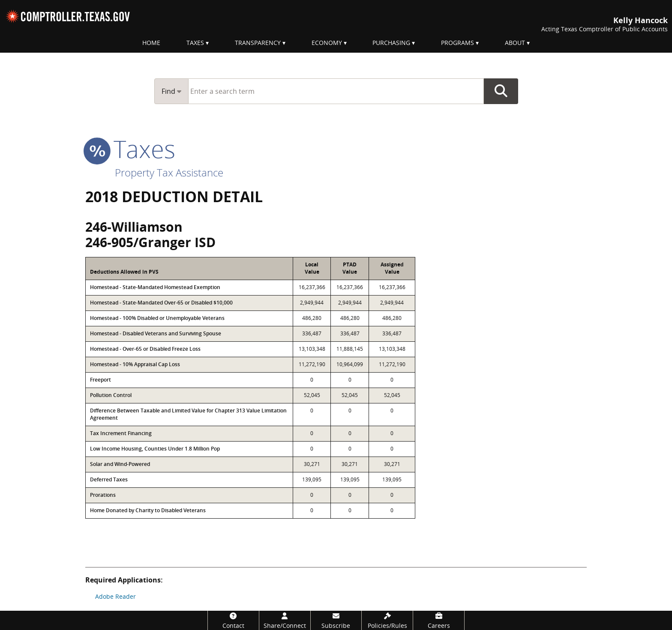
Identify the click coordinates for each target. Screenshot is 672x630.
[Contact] (233, 620)
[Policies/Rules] (387, 620)
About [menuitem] (515, 43)
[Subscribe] (336, 620)
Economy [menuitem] (327, 43)
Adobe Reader (115, 596)
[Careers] (439, 620)
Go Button (501, 91)
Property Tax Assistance (169, 172)
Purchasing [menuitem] (391, 43)
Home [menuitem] (151, 43)
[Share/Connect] (285, 620)
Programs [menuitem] (457, 43)
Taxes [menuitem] (195, 43)
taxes (130, 149)
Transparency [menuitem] (258, 43)
